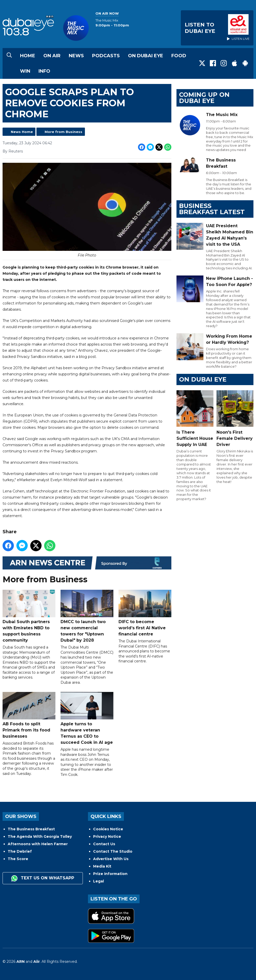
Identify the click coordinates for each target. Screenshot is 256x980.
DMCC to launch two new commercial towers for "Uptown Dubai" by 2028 (87, 616)
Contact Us (104, 844)
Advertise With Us (111, 859)
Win (25, 71)
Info (44, 71)
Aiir (37, 962)
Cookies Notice (108, 829)
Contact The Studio (113, 851)
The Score (18, 859)
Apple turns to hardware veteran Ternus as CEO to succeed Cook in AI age (87, 718)
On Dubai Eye (146, 56)
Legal (99, 881)
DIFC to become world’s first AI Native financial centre (145, 613)
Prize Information (110, 874)
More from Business (63, 132)
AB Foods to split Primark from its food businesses (29, 715)
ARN (21, 962)
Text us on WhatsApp (43, 878)
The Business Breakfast (31, 829)
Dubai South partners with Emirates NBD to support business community (29, 616)
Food (179, 56)
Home (28, 56)
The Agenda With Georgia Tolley (40, 836)
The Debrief (20, 851)
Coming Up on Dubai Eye (204, 98)
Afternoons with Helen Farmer (38, 844)
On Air (52, 56)
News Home (22, 132)
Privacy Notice (107, 836)
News (76, 56)
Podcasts (106, 56)
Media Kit (102, 866)
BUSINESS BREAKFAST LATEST (212, 209)
